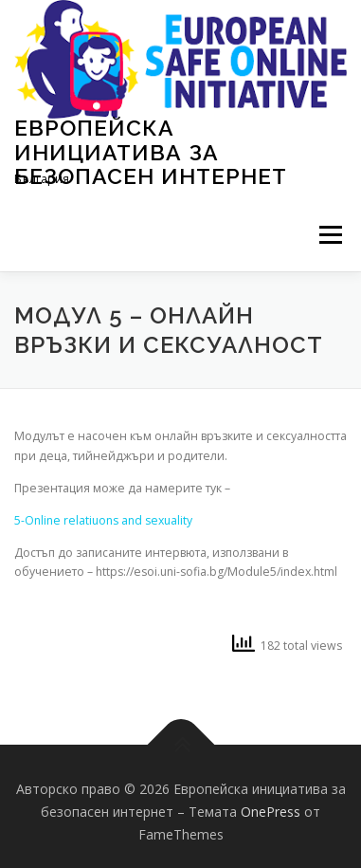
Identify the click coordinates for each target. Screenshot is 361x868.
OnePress (271, 812)
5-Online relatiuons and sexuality (103, 520)
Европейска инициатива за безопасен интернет (151, 152)
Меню (330, 236)
